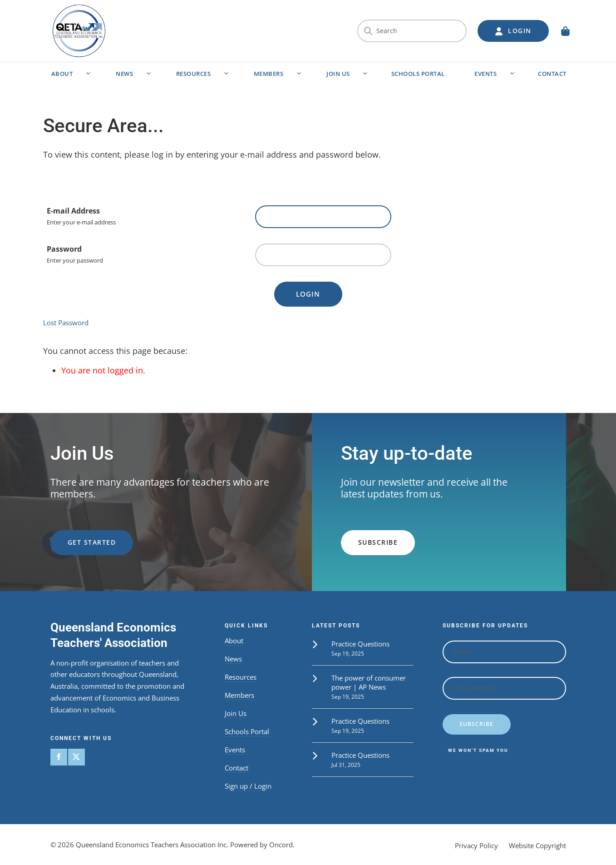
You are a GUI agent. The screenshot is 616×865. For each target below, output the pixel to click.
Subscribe (476, 724)
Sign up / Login (248, 786)
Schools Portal (418, 74)
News (124, 74)
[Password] (323, 255)
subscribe (361, 535)
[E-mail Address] (323, 217)
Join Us (338, 74)
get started (75, 535)
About (62, 74)
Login (308, 294)
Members (269, 74)
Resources (194, 74)
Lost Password (66, 323)
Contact (552, 74)
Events (485, 74)
